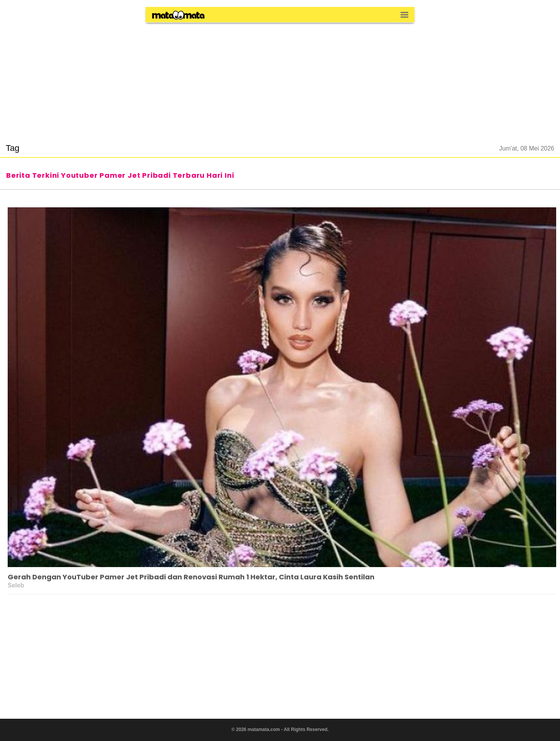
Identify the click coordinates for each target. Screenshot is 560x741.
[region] (280, 78)
